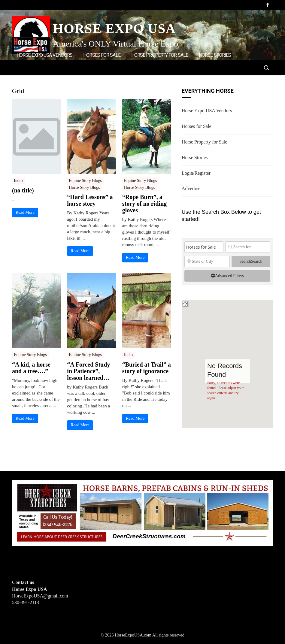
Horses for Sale (102, 55)
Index (19, 181)
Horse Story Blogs (84, 187)
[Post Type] (204, 247)
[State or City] (207, 262)
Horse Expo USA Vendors (44, 55)
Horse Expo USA (114, 29)
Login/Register (35, 80)
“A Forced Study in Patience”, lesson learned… (88, 371)
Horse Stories (215, 55)
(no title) (23, 190)
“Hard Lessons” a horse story (90, 200)
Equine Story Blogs (85, 181)
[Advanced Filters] (227, 276)
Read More (25, 212)
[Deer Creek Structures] (142, 512)
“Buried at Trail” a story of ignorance (147, 368)
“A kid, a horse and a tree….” (31, 368)
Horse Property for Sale (160, 55)
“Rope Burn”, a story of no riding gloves (144, 204)
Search (251, 261)
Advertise (74, 80)
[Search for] (248, 247)
